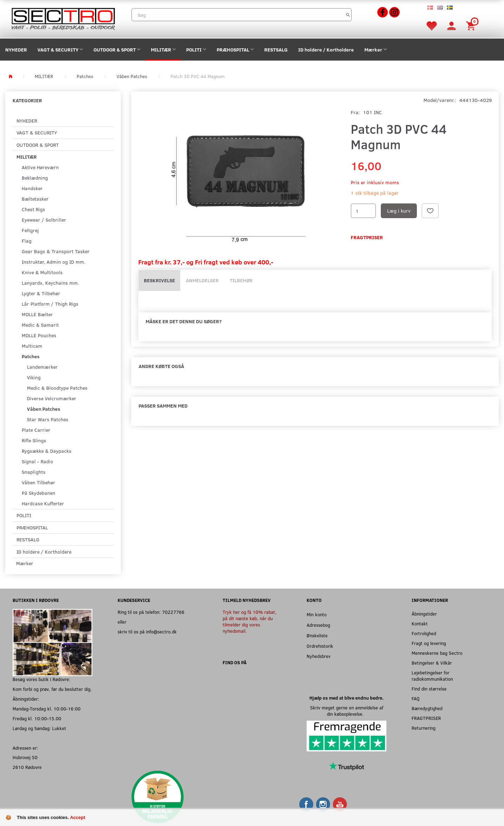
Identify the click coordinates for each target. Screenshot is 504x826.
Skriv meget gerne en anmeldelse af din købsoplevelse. (347, 711)
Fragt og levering (429, 643)
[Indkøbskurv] (472, 25)
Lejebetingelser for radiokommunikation (432, 676)
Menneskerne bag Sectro (437, 653)
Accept (78, 817)
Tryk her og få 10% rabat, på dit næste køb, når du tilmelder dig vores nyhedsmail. (250, 621)
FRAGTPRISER (426, 718)
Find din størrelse (429, 689)
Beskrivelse (159, 280)
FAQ (416, 698)
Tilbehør (241, 280)
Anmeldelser (202, 280)
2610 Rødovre (27, 767)
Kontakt (420, 623)
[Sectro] (63, 18)
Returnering (423, 728)
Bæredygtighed (427, 708)
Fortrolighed (424, 633)
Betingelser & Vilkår (432, 663)
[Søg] (348, 15)
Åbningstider (424, 614)
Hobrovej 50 (25, 757)
